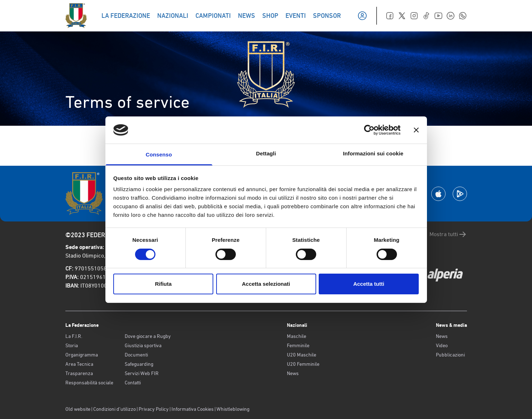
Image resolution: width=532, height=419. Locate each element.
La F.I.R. (74, 336)
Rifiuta (163, 284)
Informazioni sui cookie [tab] (373, 153)
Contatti (133, 383)
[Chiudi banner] (416, 130)
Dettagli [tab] (266, 153)
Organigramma (82, 355)
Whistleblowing (233, 409)
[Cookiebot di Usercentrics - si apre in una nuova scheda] (369, 130)
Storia (72, 345)
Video (442, 345)
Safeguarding (139, 364)
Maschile (297, 336)
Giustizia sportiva (143, 345)
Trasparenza (79, 373)
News (293, 373)
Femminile (298, 345)
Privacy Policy (154, 409)
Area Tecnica (79, 364)
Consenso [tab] (159, 154)
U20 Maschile (302, 355)
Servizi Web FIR (142, 373)
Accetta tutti (369, 284)
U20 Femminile (303, 364)
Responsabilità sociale (89, 383)
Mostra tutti (448, 234)
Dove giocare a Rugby (148, 336)
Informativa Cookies (193, 409)
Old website (78, 409)
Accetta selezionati (266, 284)
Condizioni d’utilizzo (115, 409)
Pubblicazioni (450, 355)
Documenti (136, 355)
